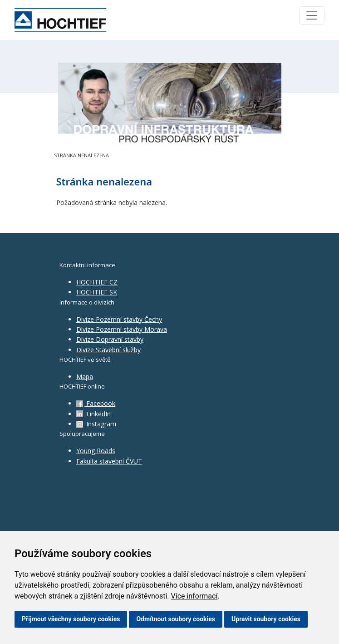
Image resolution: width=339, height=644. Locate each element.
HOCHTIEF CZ (97, 282)
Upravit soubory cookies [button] (266, 619)
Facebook (96, 403)
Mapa (85, 377)
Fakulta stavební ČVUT (109, 461)
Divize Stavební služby (108, 350)
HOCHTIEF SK (97, 292)
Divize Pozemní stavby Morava (122, 329)
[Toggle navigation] (312, 15)
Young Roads (96, 451)
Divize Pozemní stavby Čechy (119, 319)
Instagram (96, 424)
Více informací (194, 596)
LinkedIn (93, 414)
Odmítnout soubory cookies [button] (176, 619)
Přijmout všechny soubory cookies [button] (71, 619)
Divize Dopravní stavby (110, 339)
